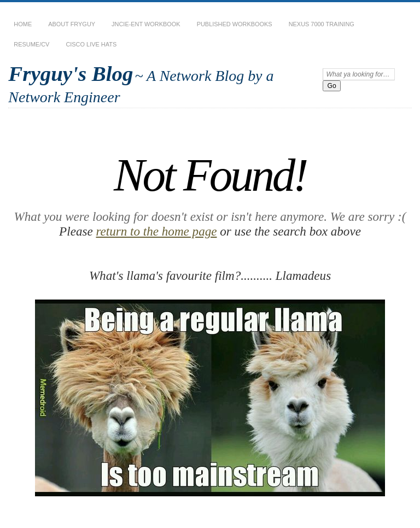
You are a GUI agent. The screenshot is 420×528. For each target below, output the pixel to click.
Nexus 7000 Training (322, 24)
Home (23, 24)
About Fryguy (72, 24)
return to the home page (156, 231)
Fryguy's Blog (71, 74)
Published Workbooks (235, 24)
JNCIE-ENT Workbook (146, 24)
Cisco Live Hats (91, 44)
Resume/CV (31, 44)
